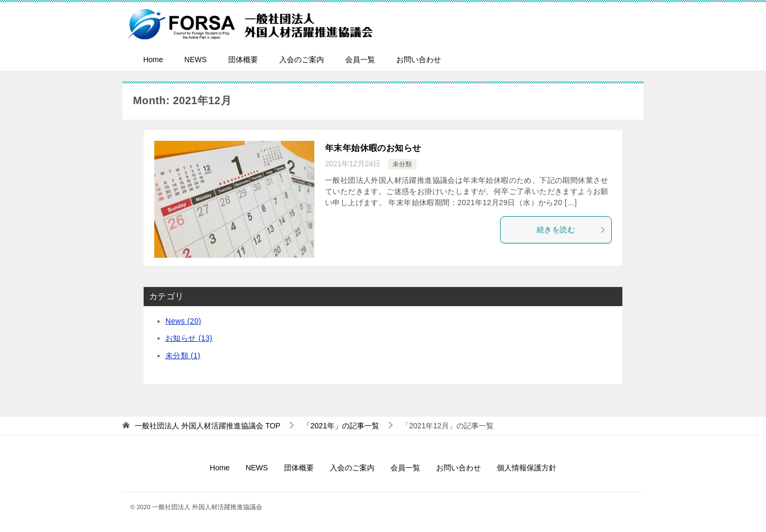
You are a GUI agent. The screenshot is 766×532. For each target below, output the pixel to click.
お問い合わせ (419, 60)
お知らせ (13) (189, 338)
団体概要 (243, 60)
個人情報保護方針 (527, 468)
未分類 (402, 164)
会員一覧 (360, 60)
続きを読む (571, 230)
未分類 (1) (183, 356)
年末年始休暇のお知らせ (373, 148)
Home (153, 60)
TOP (207, 426)
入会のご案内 (302, 60)
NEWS (196, 60)
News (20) (183, 321)
